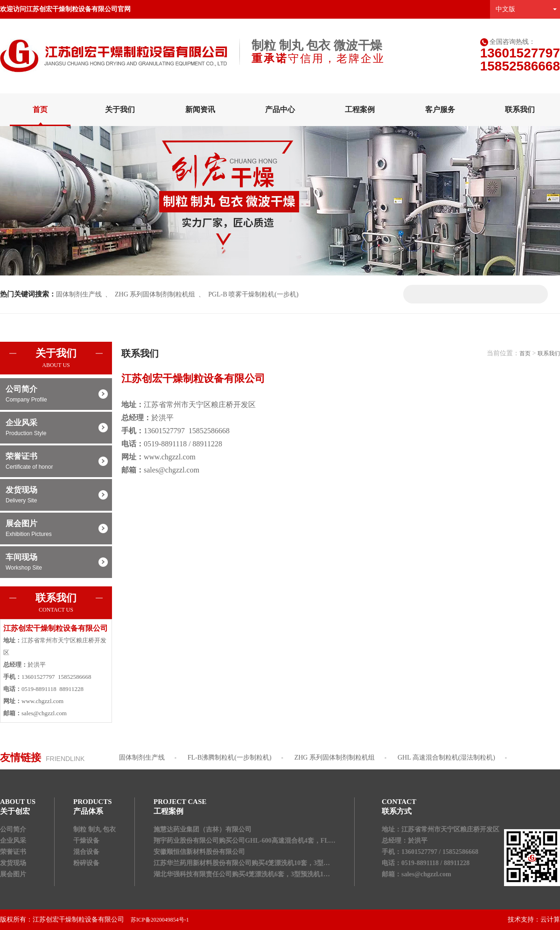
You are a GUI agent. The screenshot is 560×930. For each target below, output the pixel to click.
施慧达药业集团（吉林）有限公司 (203, 829)
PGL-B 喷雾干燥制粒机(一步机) (253, 294)
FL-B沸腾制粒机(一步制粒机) (230, 757)
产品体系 (88, 811)
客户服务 (440, 109)
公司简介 (56, 395)
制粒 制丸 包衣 (94, 829)
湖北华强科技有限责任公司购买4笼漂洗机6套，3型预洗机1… (242, 874)
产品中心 (280, 109)
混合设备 (86, 852)
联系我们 (520, 109)
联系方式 (397, 811)
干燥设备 (86, 841)
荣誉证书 (56, 462)
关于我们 (120, 109)
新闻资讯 (200, 109)
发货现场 (56, 495)
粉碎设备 (86, 863)
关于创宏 (15, 811)
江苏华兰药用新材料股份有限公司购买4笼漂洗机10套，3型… (242, 863)
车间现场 (56, 563)
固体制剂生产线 (79, 294)
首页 (40, 109)
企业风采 (56, 428)
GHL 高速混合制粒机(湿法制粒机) (446, 757)
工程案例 (360, 109)
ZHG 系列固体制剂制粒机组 (155, 294)
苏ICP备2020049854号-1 (160, 920)
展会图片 (56, 529)
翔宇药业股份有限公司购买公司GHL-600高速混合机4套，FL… (245, 841)
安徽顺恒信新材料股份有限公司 (199, 852)
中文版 (505, 9)
